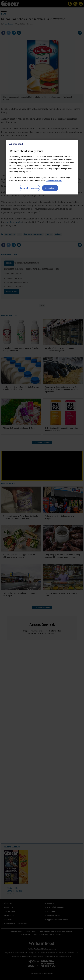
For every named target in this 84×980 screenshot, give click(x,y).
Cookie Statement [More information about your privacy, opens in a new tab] (54, 181)
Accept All (50, 188)
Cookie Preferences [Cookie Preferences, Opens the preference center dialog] (29, 188)
